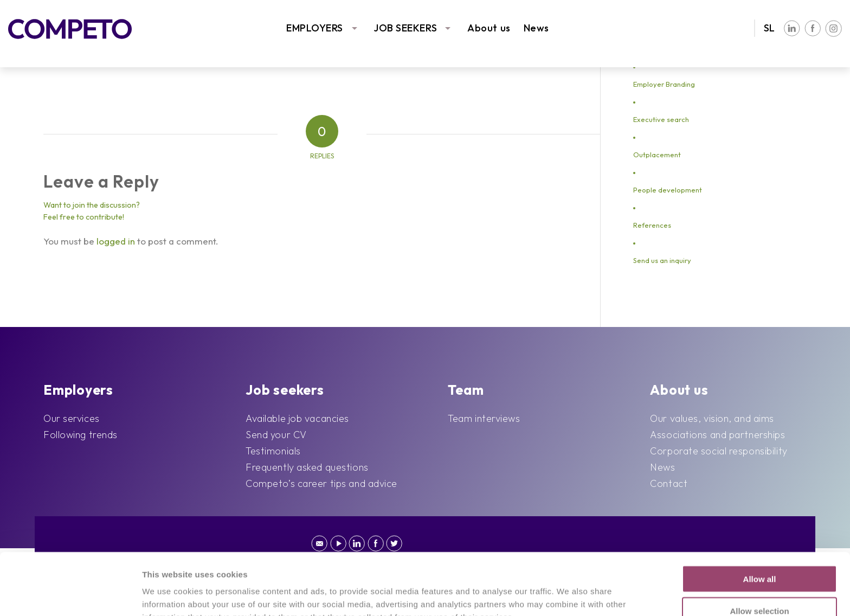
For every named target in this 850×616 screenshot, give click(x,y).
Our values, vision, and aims (712, 418)
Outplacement (657, 155)
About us (489, 28)
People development (668, 190)
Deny (760, 584)
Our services (72, 418)
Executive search (661, 119)
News (536, 28)
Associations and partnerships (717, 435)
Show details (553, 595)
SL (769, 28)
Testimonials (273, 451)
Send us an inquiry (662, 260)
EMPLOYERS (315, 28)
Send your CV (276, 435)
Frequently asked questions (307, 467)
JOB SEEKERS (405, 28)
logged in (116, 241)
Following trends (81, 435)
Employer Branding (664, 84)
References (652, 225)
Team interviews (484, 418)
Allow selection (759, 553)
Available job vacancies (297, 418)
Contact (669, 483)
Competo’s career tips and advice (321, 483)
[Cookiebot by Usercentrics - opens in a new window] (70, 595)
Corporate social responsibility (719, 451)
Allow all (760, 521)
